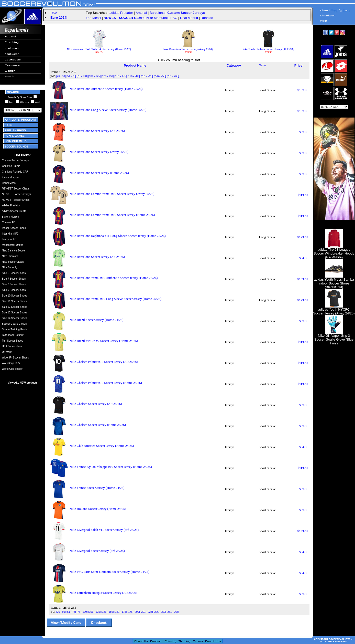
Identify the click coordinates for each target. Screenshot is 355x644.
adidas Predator (121, 13)
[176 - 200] (134, 76)
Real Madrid (189, 18)
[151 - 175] (121, 76)
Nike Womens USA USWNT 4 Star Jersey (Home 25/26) (99, 48)
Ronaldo (207, 18)
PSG (174, 18)
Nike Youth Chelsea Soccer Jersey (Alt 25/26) (269, 48)
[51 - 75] (71, 76)
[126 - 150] (107, 76)
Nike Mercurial (157, 18)
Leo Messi (93, 18)
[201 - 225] (147, 76)
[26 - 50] (61, 76)
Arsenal (141, 13)
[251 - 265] (173, 76)
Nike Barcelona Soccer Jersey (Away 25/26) (188, 48)
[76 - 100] (82, 76)
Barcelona (157, 13)
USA (54, 13)
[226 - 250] (160, 76)
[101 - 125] (94, 76)
